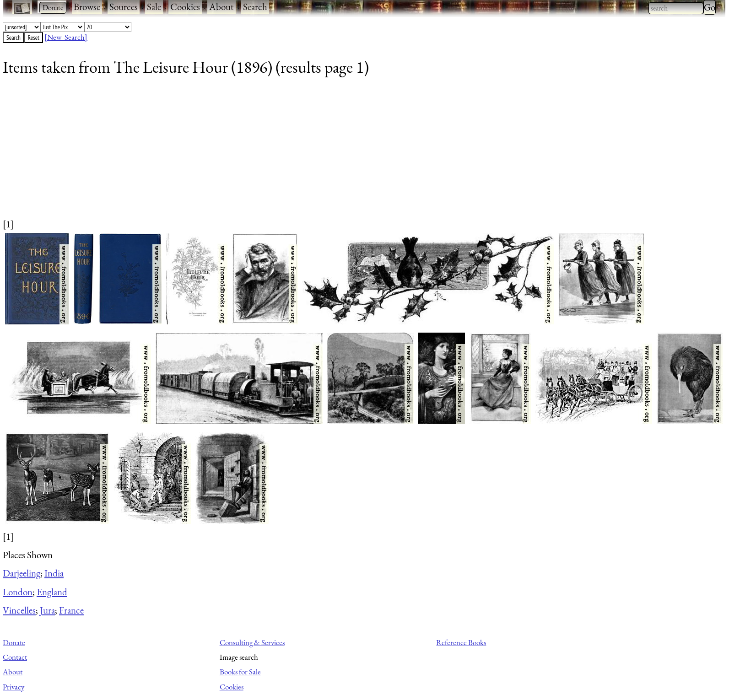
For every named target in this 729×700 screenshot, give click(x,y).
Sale (154, 7)
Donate (14, 642)
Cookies (185, 7)
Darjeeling (22, 573)
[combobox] (676, 8)
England (52, 592)
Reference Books (461, 642)
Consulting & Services (252, 642)
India (54, 573)
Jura (47, 610)
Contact (15, 657)
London (18, 592)
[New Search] (66, 37)
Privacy (13, 687)
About (221, 7)
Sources (124, 7)
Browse (87, 7)
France (71, 610)
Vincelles (19, 610)
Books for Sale (240, 672)
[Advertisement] (277, 153)
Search (255, 7)
